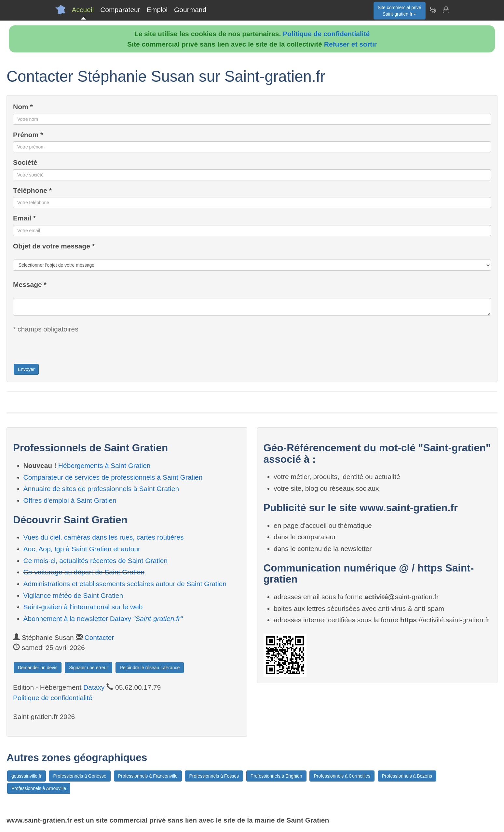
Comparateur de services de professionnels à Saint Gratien (113, 477)
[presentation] (62, 350)
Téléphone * (32, 190)
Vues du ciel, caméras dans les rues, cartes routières (104, 537)
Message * (30, 284)
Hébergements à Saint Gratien (104, 465)
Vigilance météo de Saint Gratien (73, 595)
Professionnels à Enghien (276, 776)
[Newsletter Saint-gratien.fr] (433, 10)
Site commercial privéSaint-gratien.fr (400, 11)
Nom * (23, 107)
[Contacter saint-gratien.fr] (446, 10)
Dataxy (94, 687)
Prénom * (28, 135)
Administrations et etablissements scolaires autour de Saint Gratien (125, 584)
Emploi (157, 10)
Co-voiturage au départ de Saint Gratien (84, 572)
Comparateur (120, 10)
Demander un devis (38, 668)
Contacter (99, 637)
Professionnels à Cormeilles (342, 776)
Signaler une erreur (89, 668)
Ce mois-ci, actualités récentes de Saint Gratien (96, 561)
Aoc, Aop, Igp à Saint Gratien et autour (82, 549)
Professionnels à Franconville (148, 776)
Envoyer (26, 369)
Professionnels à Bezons (407, 776)
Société (25, 162)
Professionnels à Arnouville (39, 788)
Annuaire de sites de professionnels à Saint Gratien (101, 489)
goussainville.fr (27, 776)
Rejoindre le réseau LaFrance (150, 668)
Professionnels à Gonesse (80, 776)
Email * (24, 218)
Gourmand (190, 10)
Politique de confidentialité (326, 34)
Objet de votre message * (54, 246)
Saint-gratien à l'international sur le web (83, 607)
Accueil (83, 10)
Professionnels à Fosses (214, 776)
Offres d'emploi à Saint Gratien (70, 500)
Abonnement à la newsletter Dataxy (103, 619)
